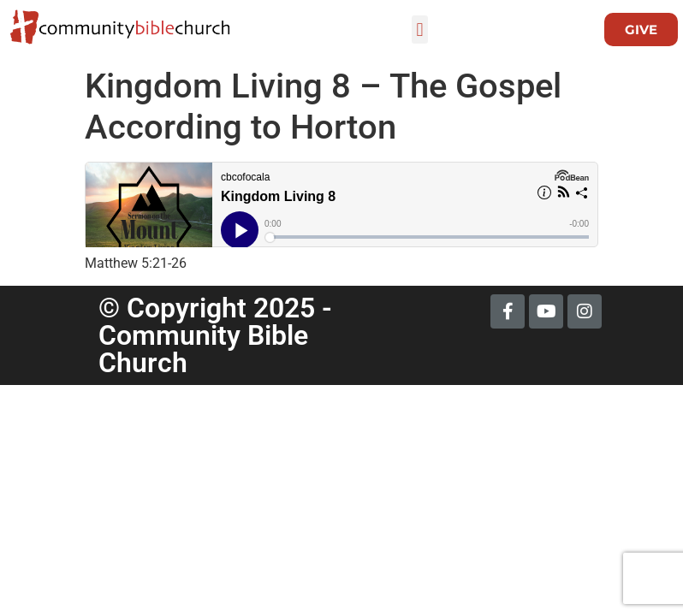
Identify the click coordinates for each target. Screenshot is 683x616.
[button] (420, 30)
